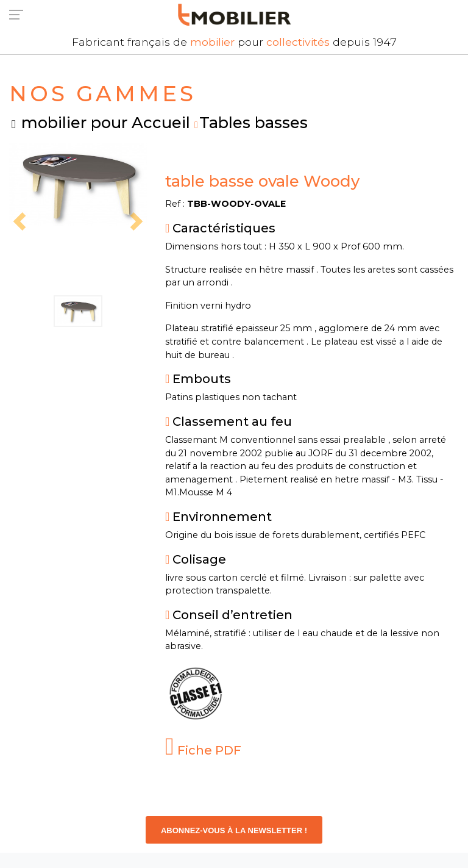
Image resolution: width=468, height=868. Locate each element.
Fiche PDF (203, 750)
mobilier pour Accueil (106, 122)
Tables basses (253, 122)
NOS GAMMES (103, 94)
